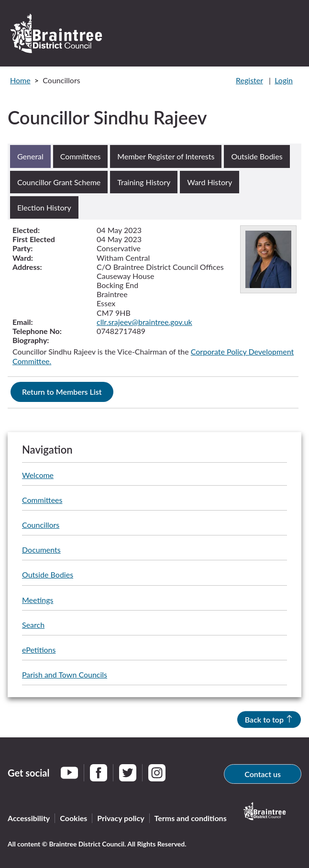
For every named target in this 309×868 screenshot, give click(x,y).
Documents (41, 550)
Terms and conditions (191, 818)
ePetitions (39, 650)
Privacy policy (121, 818)
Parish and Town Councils (65, 674)
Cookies (73, 818)
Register (249, 80)
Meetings (38, 600)
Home (20, 80)
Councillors (41, 525)
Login (284, 80)
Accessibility (29, 818)
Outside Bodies (48, 574)
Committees (42, 500)
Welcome (38, 475)
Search (33, 625)
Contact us (263, 774)
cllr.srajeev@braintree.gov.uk (144, 322)
